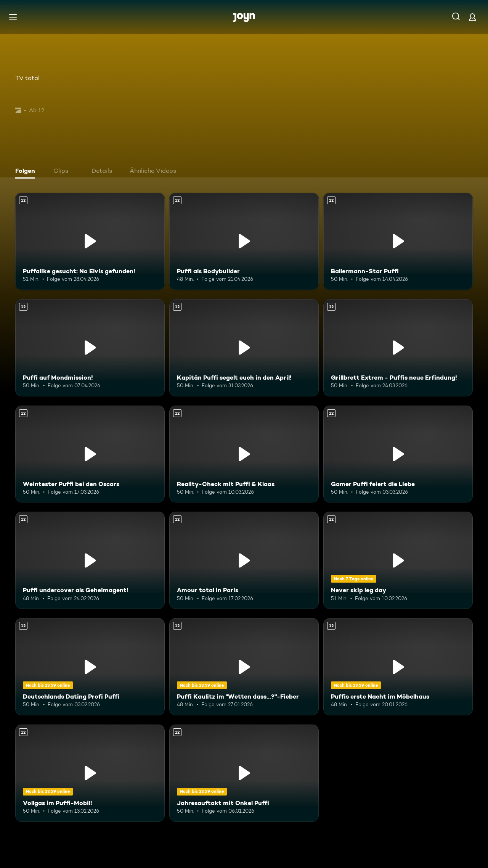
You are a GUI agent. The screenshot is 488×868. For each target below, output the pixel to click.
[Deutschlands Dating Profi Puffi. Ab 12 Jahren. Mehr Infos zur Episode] (90, 667)
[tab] (27, 172)
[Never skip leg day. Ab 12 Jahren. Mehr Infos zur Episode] (398, 560)
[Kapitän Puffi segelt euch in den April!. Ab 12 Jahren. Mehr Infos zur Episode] (244, 348)
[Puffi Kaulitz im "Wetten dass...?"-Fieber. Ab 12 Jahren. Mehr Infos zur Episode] (244, 667)
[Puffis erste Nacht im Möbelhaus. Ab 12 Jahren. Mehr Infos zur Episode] (398, 667)
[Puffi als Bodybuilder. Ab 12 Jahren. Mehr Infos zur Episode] (244, 241)
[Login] (472, 17)
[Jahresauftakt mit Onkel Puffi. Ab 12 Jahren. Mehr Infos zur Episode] (244, 773)
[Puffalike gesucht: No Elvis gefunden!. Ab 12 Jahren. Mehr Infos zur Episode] (90, 241)
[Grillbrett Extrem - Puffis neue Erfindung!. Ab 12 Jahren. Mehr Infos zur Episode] (398, 348)
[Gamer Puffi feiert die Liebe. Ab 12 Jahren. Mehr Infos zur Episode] (398, 454)
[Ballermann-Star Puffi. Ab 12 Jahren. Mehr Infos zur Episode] (398, 241)
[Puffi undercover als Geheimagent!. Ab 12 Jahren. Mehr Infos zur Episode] (90, 560)
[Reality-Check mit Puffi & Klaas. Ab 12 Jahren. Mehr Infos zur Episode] (244, 454)
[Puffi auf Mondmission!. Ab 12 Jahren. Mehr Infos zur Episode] (90, 348)
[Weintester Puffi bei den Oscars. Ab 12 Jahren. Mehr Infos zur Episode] (90, 454)
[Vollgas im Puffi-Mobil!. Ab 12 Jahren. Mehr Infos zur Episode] (90, 773)
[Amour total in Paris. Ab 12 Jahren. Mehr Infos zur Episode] (244, 560)
